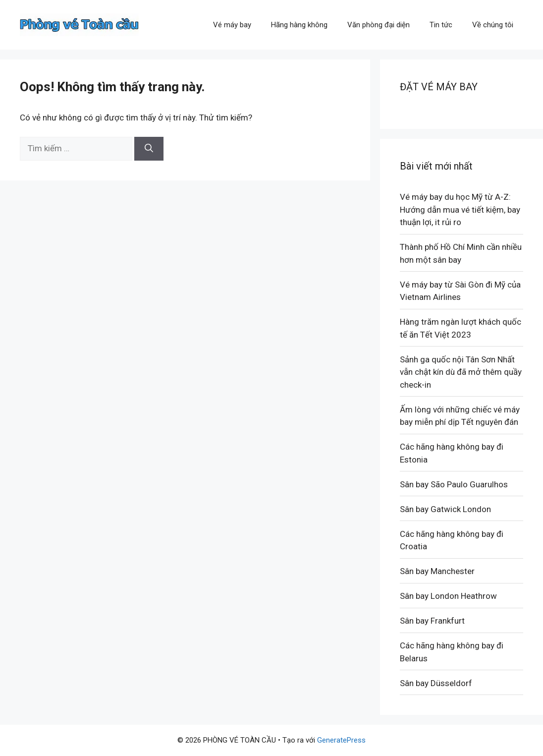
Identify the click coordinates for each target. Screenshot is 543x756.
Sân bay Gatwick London (445, 509)
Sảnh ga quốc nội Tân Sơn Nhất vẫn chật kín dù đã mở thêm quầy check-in (461, 372)
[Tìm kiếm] (149, 149)
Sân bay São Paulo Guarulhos (454, 484)
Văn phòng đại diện (379, 25)
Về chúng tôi (493, 25)
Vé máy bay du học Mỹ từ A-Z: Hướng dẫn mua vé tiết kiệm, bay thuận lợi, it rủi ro (460, 209)
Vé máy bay (232, 25)
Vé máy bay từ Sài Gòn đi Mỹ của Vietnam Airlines (460, 291)
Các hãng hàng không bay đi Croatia (452, 540)
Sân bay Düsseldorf (436, 683)
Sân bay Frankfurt (432, 621)
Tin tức (441, 25)
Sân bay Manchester (437, 571)
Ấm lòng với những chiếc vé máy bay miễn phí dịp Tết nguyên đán (460, 416)
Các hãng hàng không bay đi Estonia (452, 453)
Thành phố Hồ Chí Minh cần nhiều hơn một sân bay (461, 253)
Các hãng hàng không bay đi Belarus (452, 652)
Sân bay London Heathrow (448, 596)
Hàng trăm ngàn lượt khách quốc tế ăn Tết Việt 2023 (461, 328)
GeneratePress (341, 740)
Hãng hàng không (299, 25)
